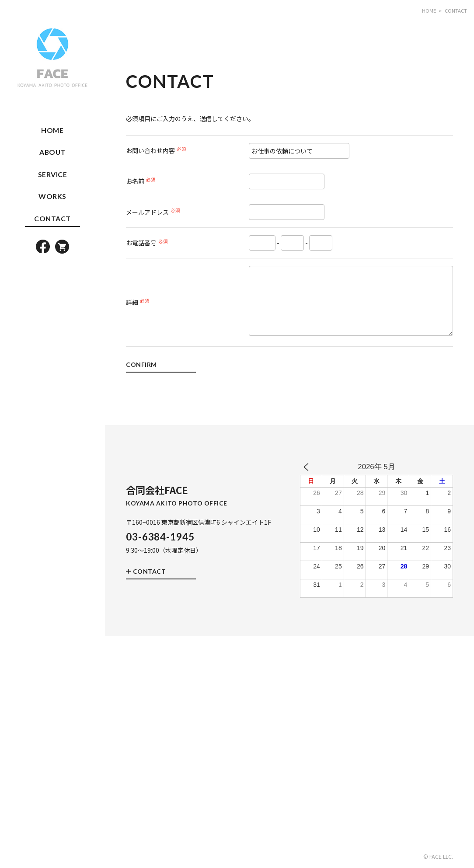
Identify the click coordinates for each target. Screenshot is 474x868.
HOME (52, 130)
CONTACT (52, 218)
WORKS (52, 196)
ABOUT (52, 152)
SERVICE (53, 174)
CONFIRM (141, 365)
